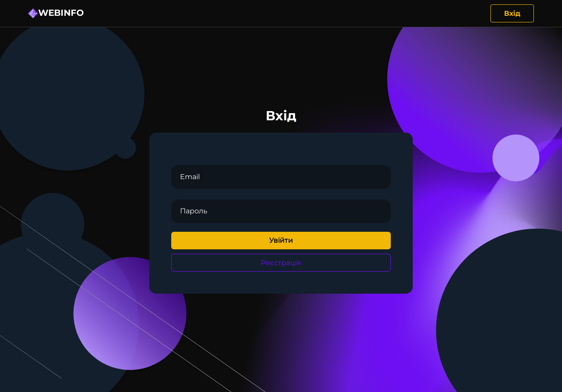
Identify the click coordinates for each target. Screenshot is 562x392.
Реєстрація (281, 263)
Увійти (281, 240)
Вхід (512, 13)
